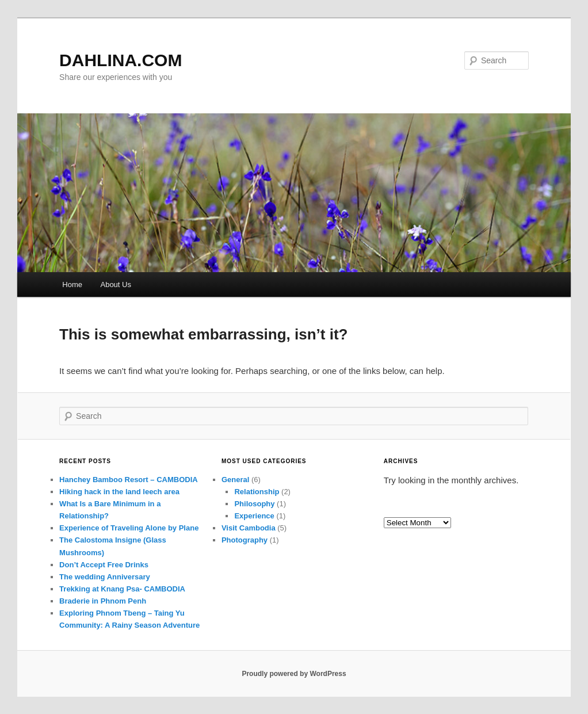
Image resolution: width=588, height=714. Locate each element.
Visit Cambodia (249, 528)
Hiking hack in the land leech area (119, 492)
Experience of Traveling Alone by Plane (129, 528)
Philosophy (254, 504)
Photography (245, 540)
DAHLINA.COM (121, 60)
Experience (254, 516)
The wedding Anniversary (105, 577)
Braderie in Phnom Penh (103, 601)
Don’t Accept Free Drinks (104, 565)
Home (72, 285)
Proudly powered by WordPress (294, 674)
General (235, 480)
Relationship (257, 492)
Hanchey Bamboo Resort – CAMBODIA (129, 480)
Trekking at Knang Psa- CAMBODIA (122, 589)
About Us (115, 285)
